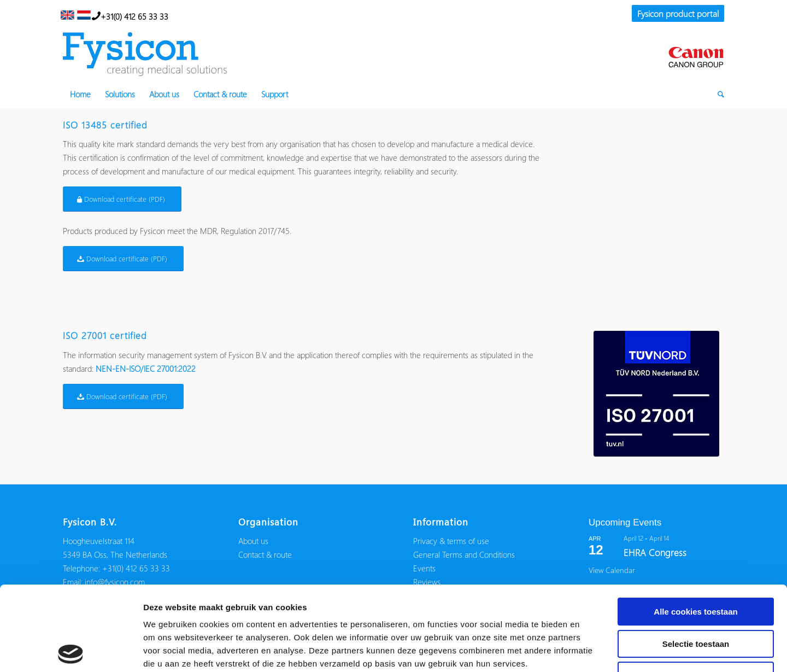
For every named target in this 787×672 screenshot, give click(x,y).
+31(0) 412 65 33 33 (130, 15)
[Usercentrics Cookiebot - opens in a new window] (71, 651)
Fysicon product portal (678, 13)
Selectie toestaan (696, 560)
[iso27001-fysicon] (656, 394)
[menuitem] (675, 14)
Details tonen (591, 650)
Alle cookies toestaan (695, 527)
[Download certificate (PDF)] (122, 199)
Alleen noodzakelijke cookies (696, 591)
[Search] (717, 94)
